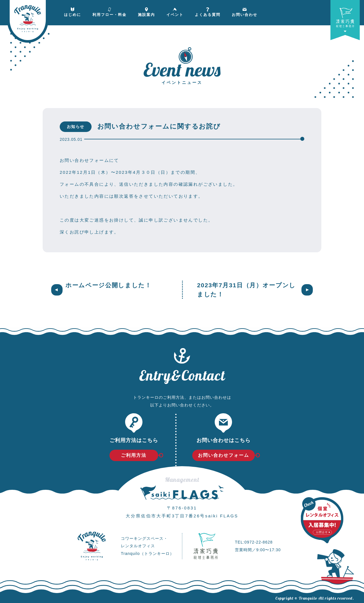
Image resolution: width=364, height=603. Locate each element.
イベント (175, 11)
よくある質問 (208, 11)
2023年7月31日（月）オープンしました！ (246, 290)
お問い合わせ (245, 11)
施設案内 (146, 11)
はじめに (73, 11)
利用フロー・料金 (109, 11)
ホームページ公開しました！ (108, 285)
